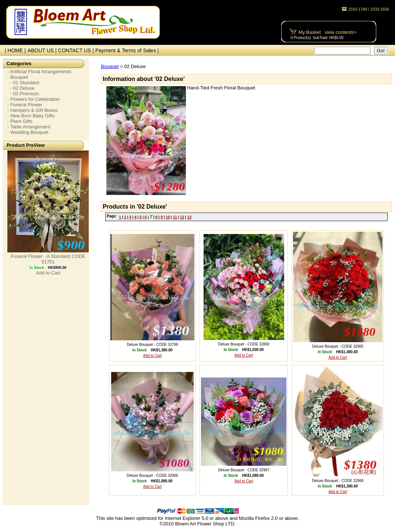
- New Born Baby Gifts (31, 116)
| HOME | (14, 50)
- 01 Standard (23, 83)
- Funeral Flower (25, 105)
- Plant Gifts (20, 121)
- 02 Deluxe (21, 88)
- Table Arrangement (29, 127)
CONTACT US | (77, 50)
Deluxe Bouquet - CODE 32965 (338, 346)
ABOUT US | (43, 50)
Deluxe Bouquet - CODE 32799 (152, 345)
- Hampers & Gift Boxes (33, 110)
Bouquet (110, 66)
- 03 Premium (23, 94)
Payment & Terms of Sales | (127, 50)
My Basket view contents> (328, 32)
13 (189, 217)
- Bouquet (18, 77)
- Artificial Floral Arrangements (39, 72)
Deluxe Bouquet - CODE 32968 (338, 481)
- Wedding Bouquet (28, 132)
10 (168, 217)
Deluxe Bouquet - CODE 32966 (152, 476)
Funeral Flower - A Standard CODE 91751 (48, 259)
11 (175, 217)
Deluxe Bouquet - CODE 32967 (244, 470)
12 (182, 217)
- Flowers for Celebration (33, 99)
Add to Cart (48, 273)
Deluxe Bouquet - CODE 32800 (244, 344)
